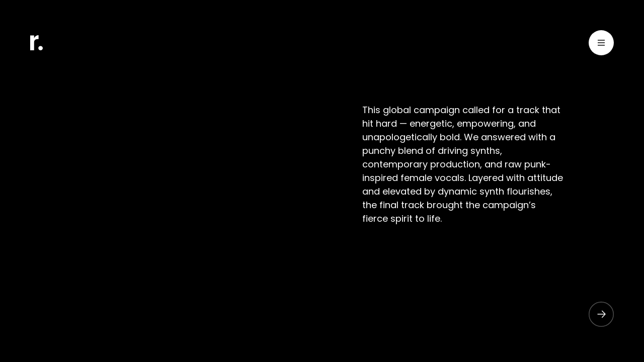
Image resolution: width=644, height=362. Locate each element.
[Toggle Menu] (601, 44)
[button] (596, 314)
